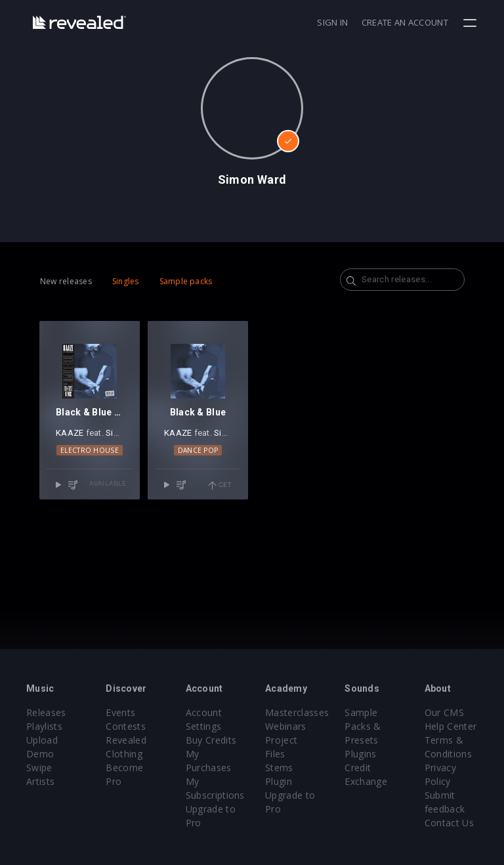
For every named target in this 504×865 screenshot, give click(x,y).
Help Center (451, 726)
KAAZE (70, 433)
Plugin (279, 781)
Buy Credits (211, 740)
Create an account (405, 22)
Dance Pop (198, 450)
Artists (40, 781)
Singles (126, 281)
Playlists (44, 726)
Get (220, 486)
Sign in (332, 22)
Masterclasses (297, 712)
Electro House (90, 450)
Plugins (360, 754)
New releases (66, 281)
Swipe (39, 768)
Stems (279, 768)
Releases (46, 712)
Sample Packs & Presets (363, 726)
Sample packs (186, 281)
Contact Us (449, 823)
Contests (126, 726)
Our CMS (444, 712)
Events (120, 712)
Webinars (286, 726)
